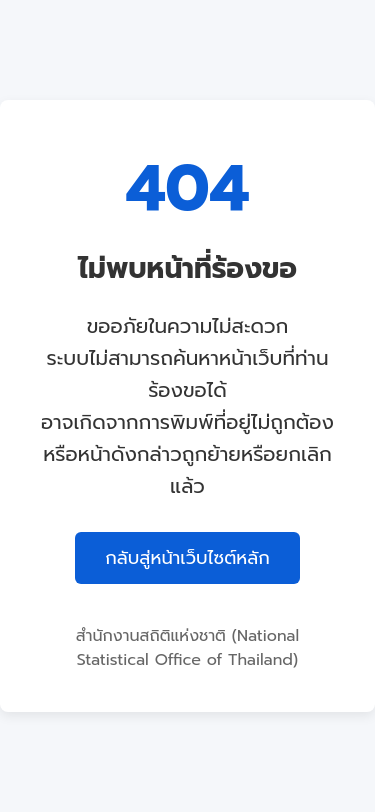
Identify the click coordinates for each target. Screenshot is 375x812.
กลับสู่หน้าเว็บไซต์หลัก (187, 558)
